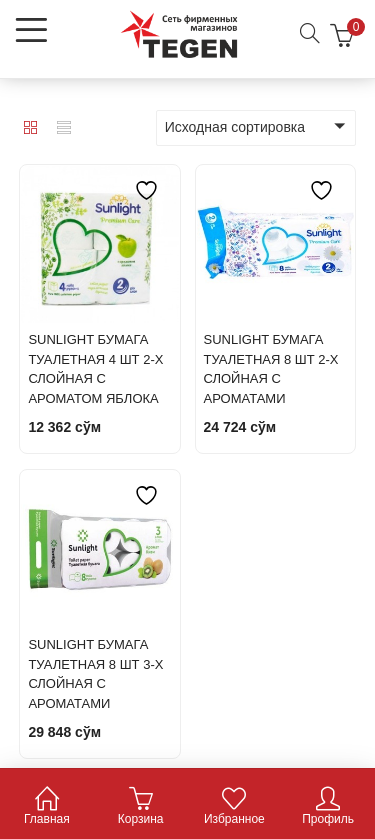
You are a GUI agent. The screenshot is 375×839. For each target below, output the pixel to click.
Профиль (328, 807)
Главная (47, 807)
